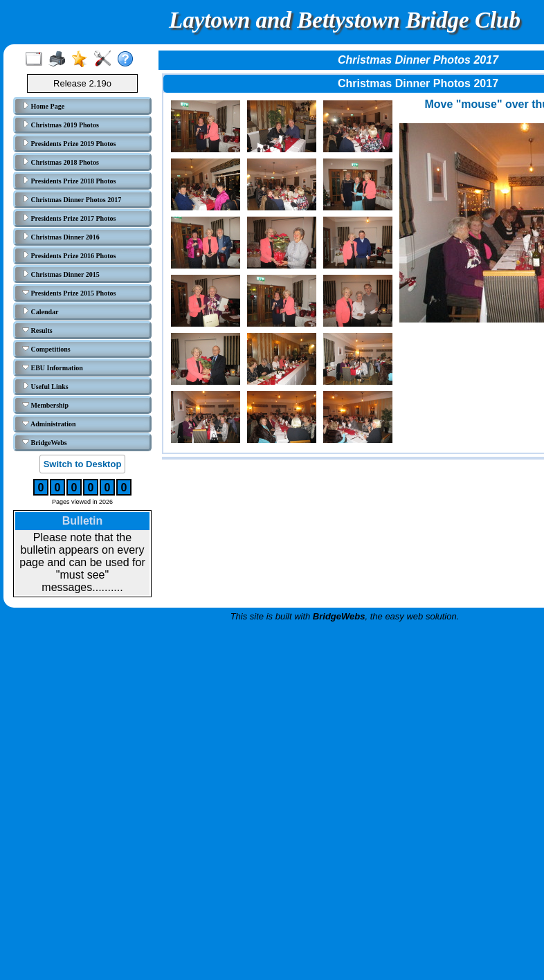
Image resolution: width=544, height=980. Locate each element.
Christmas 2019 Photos (61, 125)
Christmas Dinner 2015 (61, 274)
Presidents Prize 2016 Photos (69, 255)
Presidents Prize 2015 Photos (69, 293)
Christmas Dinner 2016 (61, 237)
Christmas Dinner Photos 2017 (72, 199)
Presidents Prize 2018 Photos (69, 181)
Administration (49, 424)
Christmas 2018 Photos (61, 162)
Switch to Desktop (83, 464)
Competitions (46, 349)
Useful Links (45, 386)
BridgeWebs (45, 442)
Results (37, 330)
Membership (45, 405)
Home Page (43, 106)
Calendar (40, 311)
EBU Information (53, 367)
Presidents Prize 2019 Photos (69, 143)
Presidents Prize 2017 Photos (69, 218)
